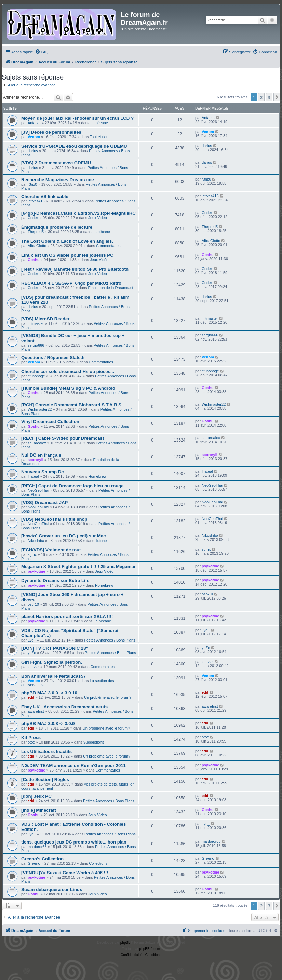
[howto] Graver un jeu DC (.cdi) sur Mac (64, 536)
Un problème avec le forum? (108, 697)
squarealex (37, 443)
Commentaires (108, 246)
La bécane (99, 123)
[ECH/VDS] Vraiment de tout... (53, 550)
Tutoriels (103, 541)
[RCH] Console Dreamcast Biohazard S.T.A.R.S (71, 405)
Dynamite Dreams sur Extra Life (55, 581)
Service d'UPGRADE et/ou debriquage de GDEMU (74, 146)
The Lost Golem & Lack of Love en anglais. (67, 241)
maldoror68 (37, 847)
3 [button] (269, 97)
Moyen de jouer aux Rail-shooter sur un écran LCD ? (77, 118)
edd (31, 697)
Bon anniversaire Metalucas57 (53, 676)
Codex (33, 218)
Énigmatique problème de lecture (57, 227)
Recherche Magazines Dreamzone (58, 180)
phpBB (125, 943)
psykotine (36, 571)
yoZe (32, 653)
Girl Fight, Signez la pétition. (52, 662)
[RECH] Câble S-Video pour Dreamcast (63, 438)
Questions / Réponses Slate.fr (53, 357)
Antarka (34, 123)
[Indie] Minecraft (39, 810)
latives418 (36, 201)
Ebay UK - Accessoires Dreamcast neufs (64, 707)
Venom (34, 137)
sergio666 (36, 345)
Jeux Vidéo (97, 218)
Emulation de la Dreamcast (111, 288)
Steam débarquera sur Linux (52, 889)
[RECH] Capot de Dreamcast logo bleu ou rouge (72, 486)
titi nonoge (36, 376)
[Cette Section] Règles (45, 780)
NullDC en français (41, 455)
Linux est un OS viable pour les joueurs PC (67, 255)
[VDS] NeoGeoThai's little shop (54, 519)
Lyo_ (32, 640)
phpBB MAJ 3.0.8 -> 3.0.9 (48, 724)
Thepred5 (36, 232)
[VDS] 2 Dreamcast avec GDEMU (56, 163)
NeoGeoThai (38, 490)
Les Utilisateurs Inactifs (46, 752)
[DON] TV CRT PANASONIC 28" (55, 648)
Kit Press (31, 738)
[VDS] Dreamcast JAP (44, 502)
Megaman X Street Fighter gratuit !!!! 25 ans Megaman (79, 567)
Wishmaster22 (40, 409)
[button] (277, 97)
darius (33, 151)
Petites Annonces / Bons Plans (110, 640)
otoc (31, 742)
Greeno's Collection (42, 859)
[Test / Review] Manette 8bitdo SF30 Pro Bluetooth (75, 269)
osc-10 (33, 604)
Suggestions (94, 742)
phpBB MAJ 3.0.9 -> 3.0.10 (49, 693)
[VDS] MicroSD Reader (45, 319)
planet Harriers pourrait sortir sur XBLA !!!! (67, 616)
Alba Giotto (37, 246)
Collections (98, 863)
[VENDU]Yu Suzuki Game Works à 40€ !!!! (65, 873)
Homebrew (97, 476)
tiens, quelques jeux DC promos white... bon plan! (75, 842)
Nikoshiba (36, 541)
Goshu (34, 260)
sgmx (32, 554)
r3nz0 (32, 184)
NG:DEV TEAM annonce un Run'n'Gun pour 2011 (73, 766)
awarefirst (36, 711)
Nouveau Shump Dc (43, 472)
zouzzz (33, 667)
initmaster (36, 323)
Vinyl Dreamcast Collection (50, 422)
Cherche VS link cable (45, 196)
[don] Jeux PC (36, 796)
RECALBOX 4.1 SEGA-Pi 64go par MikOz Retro (71, 283)
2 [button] (261, 97)
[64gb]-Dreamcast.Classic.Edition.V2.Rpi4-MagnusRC (78, 213)
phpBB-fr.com (150, 949)
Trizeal (33, 476)
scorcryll (36, 460)
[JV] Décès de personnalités (51, 132)
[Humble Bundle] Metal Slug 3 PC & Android (68, 388)
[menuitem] (42, 52)
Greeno (34, 863)
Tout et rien (99, 137)
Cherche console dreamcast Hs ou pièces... (68, 371)
